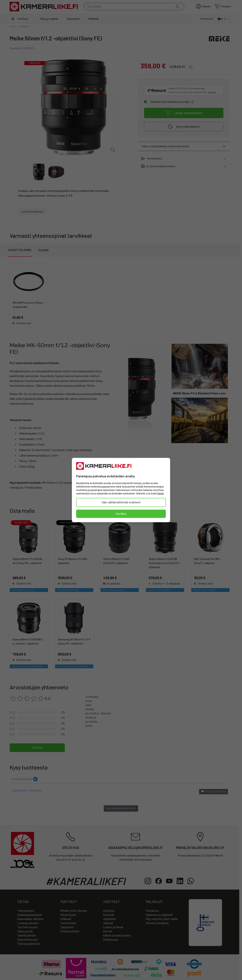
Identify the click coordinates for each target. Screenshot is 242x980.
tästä (160, 494)
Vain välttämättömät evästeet (121, 502)
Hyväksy (121, 514)
